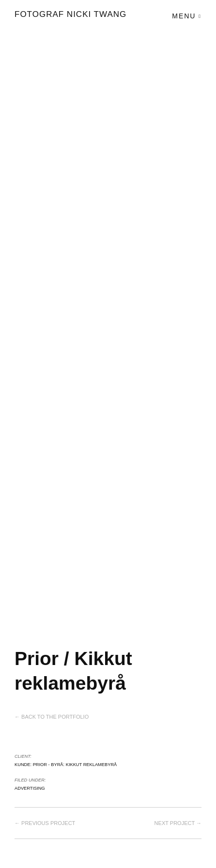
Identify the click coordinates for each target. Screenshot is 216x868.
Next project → (178, 823)
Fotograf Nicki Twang (70, 14)
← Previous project (45, 823)
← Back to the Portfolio (52, 717)
